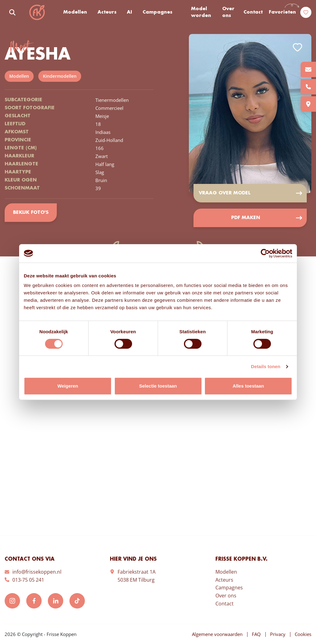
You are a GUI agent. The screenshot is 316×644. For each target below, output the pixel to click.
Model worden (201, 12)
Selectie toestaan (158, 386)
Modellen (75, 12)
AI (129, 12)
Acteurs (107, 12)
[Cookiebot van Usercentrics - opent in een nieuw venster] (265, 253)
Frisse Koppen (37, 12)
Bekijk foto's (31, 213)
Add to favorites (297, 47)
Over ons (228, 12)
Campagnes (158, 12)
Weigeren (68, 386)
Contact (253, 12)
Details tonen (266, 366)
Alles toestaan (248, 386)
